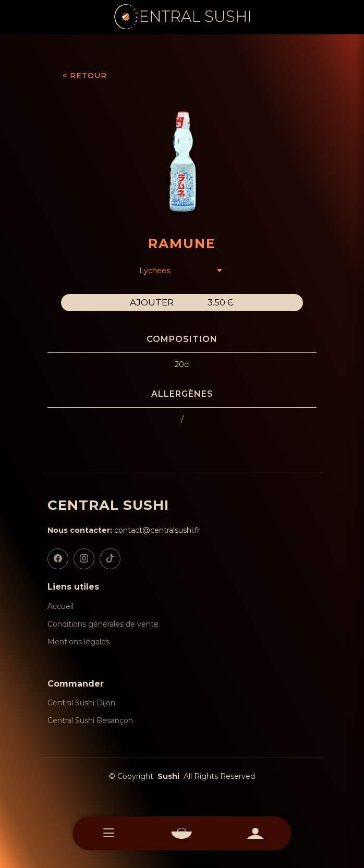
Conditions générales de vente (103, 624)
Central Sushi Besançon (90, 720)
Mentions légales (78, 642)
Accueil (60, 606)
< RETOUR (85, 76)
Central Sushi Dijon (81, 703)
